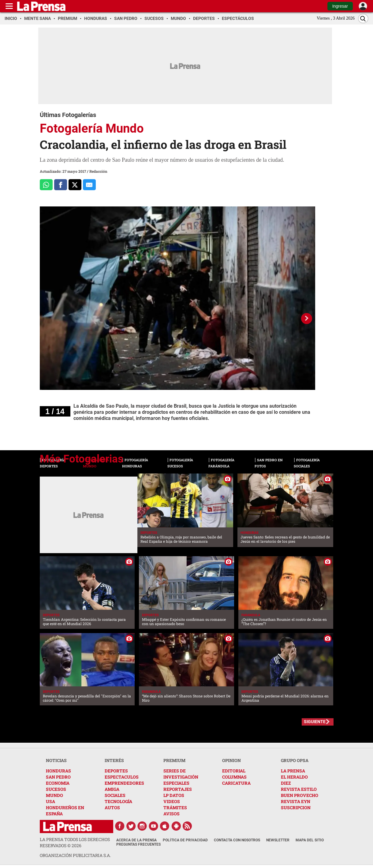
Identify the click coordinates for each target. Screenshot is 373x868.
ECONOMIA (58, 783)
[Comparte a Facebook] (61, 185)
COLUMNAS (234, 777)
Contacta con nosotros (237, 840)
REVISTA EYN (296, 801)
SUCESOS (56, 789)
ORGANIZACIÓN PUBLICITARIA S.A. (75, 855)
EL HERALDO (294, 777)
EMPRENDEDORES (124, 783)
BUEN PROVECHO (300, 795)
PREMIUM (174, 760)
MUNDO (54, 795)
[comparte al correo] (89, 185)
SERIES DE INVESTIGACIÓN (181, 774)
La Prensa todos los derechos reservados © (75, 842)
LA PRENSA (293, 771)
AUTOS (112, 808)
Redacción (98, 171)
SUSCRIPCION (296, 808)
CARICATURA (236, 783)
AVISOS (172, 814)
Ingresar (340, 6)
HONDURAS (58, 771)
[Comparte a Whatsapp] (46, 185)
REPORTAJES (178, 789)
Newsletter (278, 840)
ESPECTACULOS (122, 777)
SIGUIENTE (315, 722)
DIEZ (286, 783)
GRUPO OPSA (295, 760)
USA (50, 801)
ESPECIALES (176, 783)
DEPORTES (116, 771)
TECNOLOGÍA (118, 801)
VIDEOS (172, 801)
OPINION (231, 760)
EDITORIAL (234, 771)
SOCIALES (115, 795)
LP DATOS (174, 795)
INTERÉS (114, 760)
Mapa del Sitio (310, 840)
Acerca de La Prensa (136, 840)
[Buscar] (363, 19)
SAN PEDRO (58, 777)
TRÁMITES (175, 808)
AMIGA (112, 789)
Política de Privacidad (185, 840)
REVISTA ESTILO (299, 789)
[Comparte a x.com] (75, 185)
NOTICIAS (56, 760)
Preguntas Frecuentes (138, 844)
